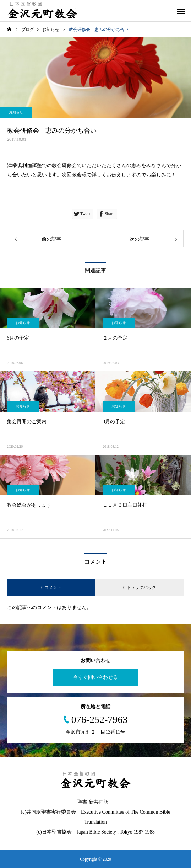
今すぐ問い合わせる (95, 677)
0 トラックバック (140, 587)
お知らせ (16, 112)
